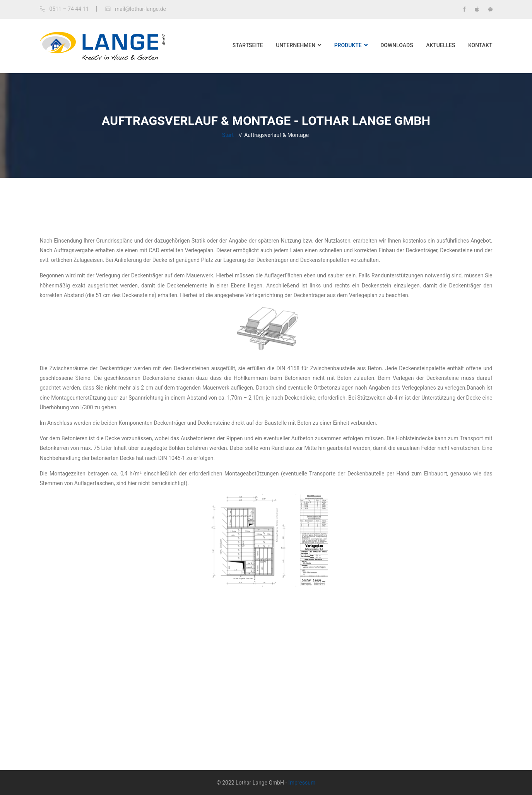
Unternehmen (296, 45)
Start (228, 135)
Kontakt (480, 45)
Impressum (302, 783)
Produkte (348, 45)
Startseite (248, 45)
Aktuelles (440, 45)
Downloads (397, 45)
